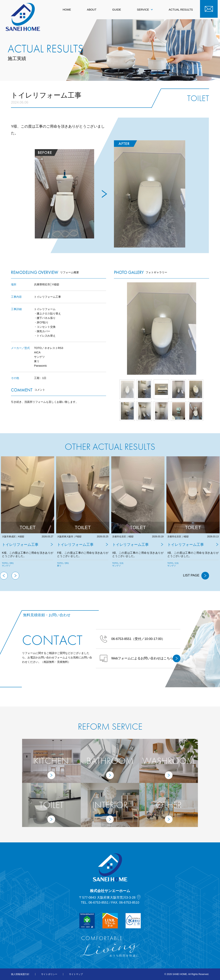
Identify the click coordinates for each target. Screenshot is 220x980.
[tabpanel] (28, 514)
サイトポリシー (49, 974)
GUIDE (117, 10)
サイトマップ (76, 974)
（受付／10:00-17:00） (132, 639)
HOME (67, 10)
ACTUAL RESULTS (181, 10)
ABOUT (92, 10)
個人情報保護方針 (20, 974)
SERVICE (145, 10)
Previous (4, 576)
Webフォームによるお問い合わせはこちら (140, 658)
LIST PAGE (196, 576)
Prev (114, 329)
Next (209, 329)
